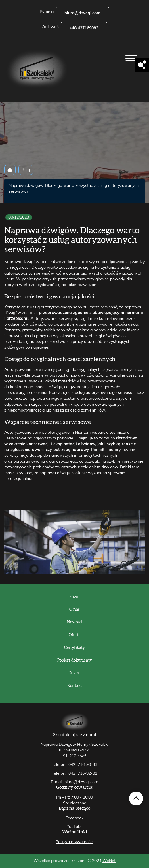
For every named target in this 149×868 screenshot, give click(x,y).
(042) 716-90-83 (82, 765)
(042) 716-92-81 (82, 773)
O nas (74, 610)
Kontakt (75, 686)
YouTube (75, 827)
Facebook (74, 818)
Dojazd (74, 673)
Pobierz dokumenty (75, 660)
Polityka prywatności (74, 842)
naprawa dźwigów (46, 399)
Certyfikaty (74, 648)
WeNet (109, 861)
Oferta (75, 635)
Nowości (75, 622)
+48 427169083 (84, 28)
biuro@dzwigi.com (82, 13)
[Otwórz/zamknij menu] (131, 58)
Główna (75, 597)
